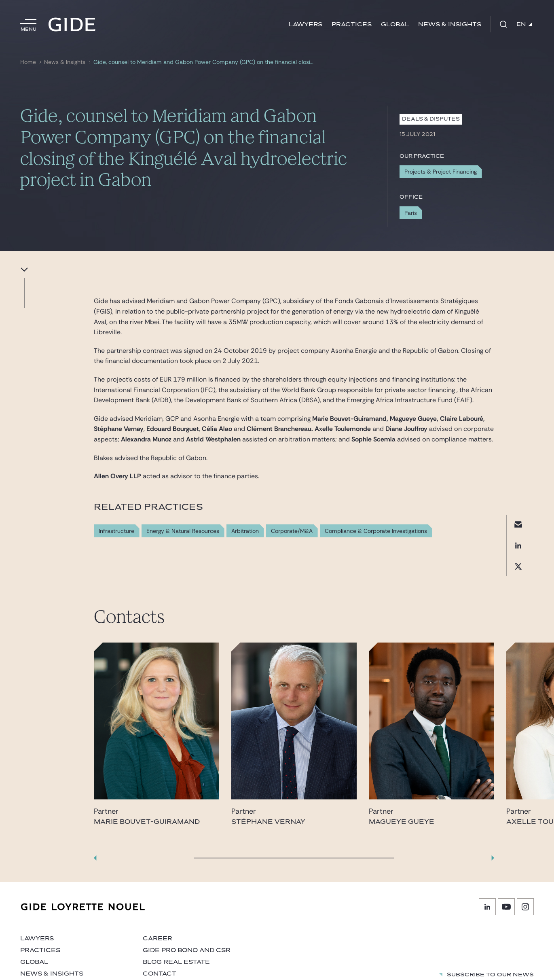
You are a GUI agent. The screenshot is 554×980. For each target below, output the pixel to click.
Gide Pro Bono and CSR (187, 950)
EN (524, 24)
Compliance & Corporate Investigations (376, 531)
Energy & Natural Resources (183, 531)
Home (28, 62)
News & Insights (450, 24)
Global (395, 24)
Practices (352, 24)
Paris (411, 213)
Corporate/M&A (292, 531)
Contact (160, 974)
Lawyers (306, 24)
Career (158, 939)
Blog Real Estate (176, 962)
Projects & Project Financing (441, 172)
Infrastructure (116, 531)
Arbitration (245, 531)
